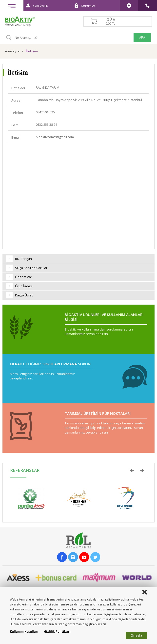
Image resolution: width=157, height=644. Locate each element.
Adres (16, 100)
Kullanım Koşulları (24, 632)
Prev (132, 470)
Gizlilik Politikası (57, 632)
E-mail (16, 137)
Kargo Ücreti (20, 295)
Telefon (17, 113)
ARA (142, 37)
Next (142, 470)
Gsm (15, 125)
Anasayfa (12, 51)
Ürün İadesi (19, 286)
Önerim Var (19, 277)
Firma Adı (18, 88)
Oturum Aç (84, 6)
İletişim (32, 51)
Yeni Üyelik (36, 6)
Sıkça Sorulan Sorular (27, 268)
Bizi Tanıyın (19, 259)
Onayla (136, 635)
